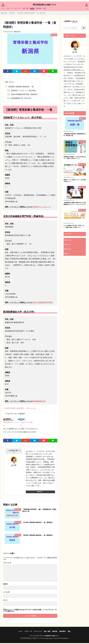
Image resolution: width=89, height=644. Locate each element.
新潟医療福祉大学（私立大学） (20, 99)
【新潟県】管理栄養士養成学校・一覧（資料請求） (32, 13)
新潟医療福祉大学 (39, 402)
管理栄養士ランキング (11, 423)
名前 (6, 585)
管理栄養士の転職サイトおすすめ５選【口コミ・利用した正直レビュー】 (74, 160)
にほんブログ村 (25, 423)
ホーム (4, 9)
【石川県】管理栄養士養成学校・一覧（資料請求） (40, 524)
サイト (5, 601)
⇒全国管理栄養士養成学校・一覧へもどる (19, 409)
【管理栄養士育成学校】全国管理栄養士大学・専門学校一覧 (74, 135)
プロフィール (12, 9)
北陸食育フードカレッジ (41, 207)
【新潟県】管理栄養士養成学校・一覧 (19, 87)
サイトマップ (23, 9)
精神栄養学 (51, 9)
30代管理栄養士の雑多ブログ (44, 5)
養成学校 (42, 9)
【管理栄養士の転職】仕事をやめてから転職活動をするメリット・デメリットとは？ (74, 210)
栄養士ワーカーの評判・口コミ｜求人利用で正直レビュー (74, 185)
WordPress (67, 639)
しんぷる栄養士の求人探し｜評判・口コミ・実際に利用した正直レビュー (74, 236)
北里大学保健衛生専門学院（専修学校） (23, 95)
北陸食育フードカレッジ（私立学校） (22, 91)
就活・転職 (33, 9)
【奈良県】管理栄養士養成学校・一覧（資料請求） (40, 537)
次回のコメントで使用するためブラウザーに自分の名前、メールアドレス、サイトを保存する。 (30, 611)
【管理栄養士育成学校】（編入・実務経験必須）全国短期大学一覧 (40, 511)
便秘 (58, 9)
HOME (5, 13)
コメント (7, 563)
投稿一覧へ (40, 492)
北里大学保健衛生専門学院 (42, 303)
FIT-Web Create (47, 639)
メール (6, 593)
